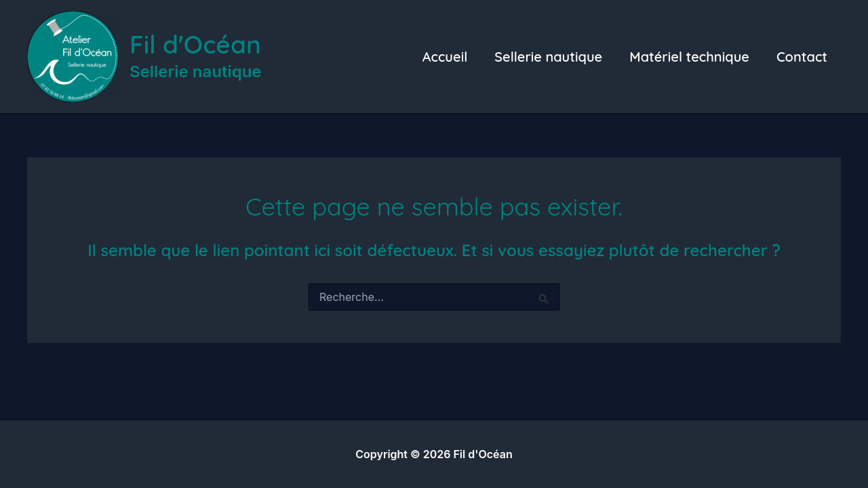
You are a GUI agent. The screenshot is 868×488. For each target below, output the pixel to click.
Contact (802, 57)
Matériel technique (689, 57)
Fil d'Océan (195, 44)
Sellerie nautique (548, 57)
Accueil (445, 57)
